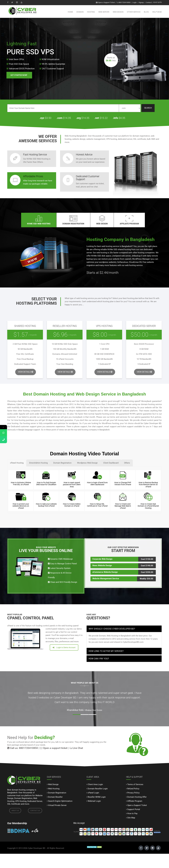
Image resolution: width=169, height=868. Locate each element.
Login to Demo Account (64, 647)
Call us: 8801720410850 (23, 748)
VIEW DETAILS (26, 372)
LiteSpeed (50, 411)
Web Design (118, 12)
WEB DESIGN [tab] (102, 220)
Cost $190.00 (147, 566)
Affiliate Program (135, 801)
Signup (141, 2)
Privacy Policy (133, 793)
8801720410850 (124, 2)
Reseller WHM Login (97, 797)
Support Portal (134, 809)
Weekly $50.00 (146, 579)
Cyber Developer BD (37, 848)
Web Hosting (54, 789)
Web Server (104, 12)
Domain (80, 12)
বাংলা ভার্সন (157, 2)
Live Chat (76, 748)
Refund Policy (133, 789)
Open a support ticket (54, 748)
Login (134, 2)
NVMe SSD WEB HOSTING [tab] (39, 220)
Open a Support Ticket (105, 2)
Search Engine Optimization (60, 801)
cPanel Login (93, 793)
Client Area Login (95, 784)
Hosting (91, 12)
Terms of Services (135, 784)
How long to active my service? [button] (106, 651)
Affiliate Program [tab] (129, 220)
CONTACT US (35, 811)
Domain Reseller (55, 797)
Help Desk (157, 12)
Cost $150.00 (147, 559)
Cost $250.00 (147, 572)
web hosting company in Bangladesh (94, 430)
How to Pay (132, 813)
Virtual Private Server (57, 805)
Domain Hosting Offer (137, 797)
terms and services (119, 417)
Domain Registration (57, 793)
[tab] (124, 629)
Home (70, 12)
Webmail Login (94, 801)
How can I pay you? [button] (99, 659)
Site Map (131, 818)
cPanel (143, 420)
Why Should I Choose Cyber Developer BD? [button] (112, 629)
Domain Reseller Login (98, 789)
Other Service (134, 12)
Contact (149, 2)
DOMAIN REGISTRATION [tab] (73, 220)
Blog (146, 12)
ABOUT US (15, 811)
